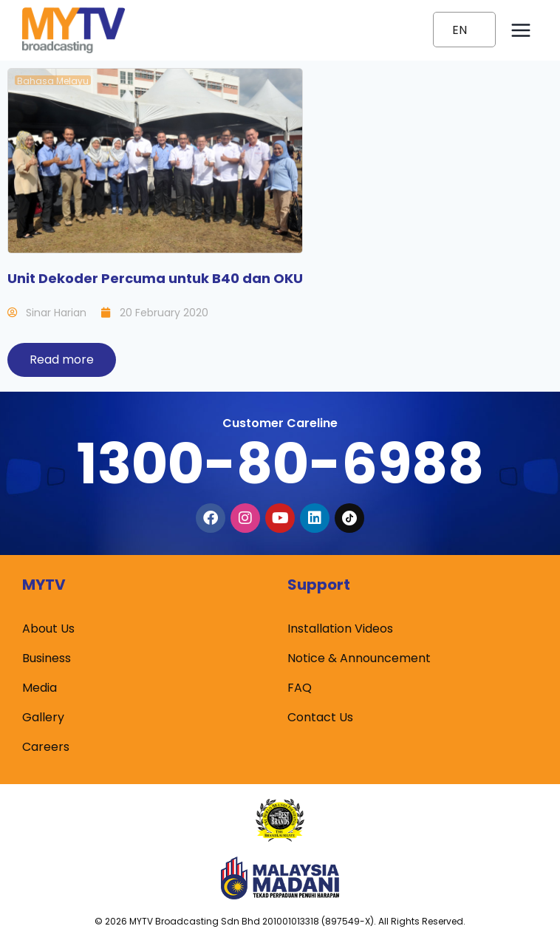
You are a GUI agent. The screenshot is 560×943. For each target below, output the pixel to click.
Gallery (43, 717)
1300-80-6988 (280, 464)
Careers (46, 747)
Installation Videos (340, 629)
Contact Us (320, 717)
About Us (48, 629)
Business (47, 658)
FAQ (300, 688)
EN (460, 30)
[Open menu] (520, 30)
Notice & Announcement (359, 658)
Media (40, 688)
